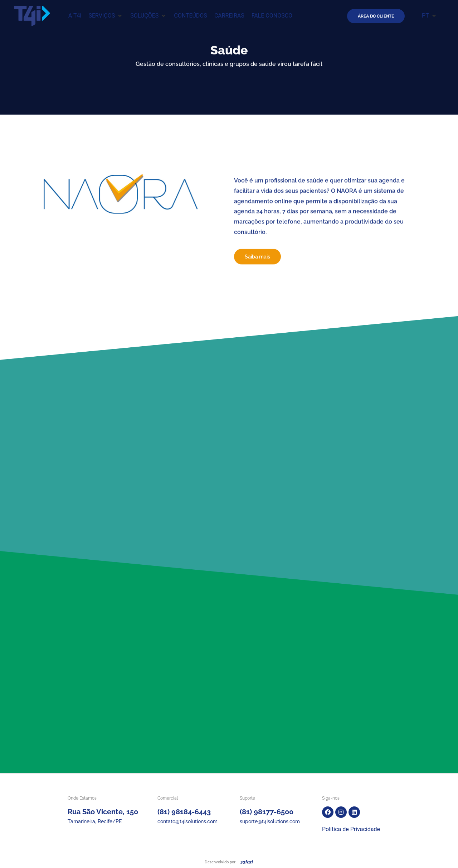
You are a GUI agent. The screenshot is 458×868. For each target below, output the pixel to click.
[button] (106, 16)
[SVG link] (247, 862)
